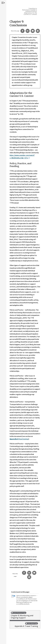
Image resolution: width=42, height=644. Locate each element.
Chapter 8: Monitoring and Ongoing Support (25, 615)
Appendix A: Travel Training (24, 625)
